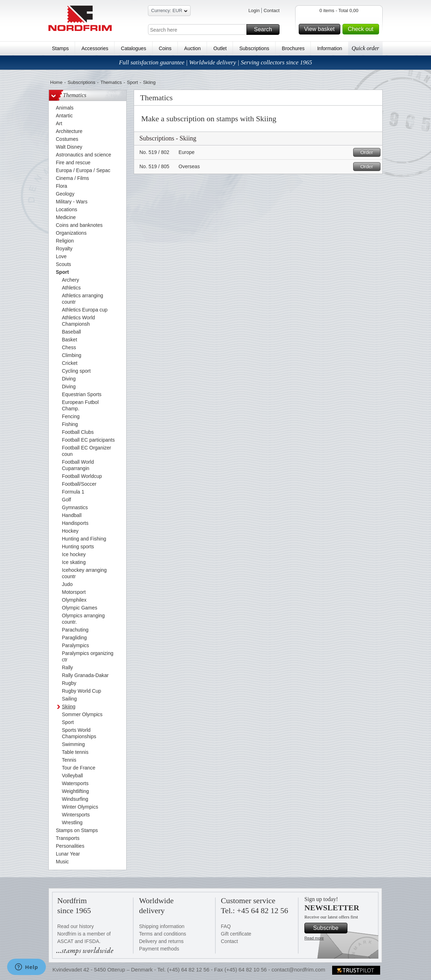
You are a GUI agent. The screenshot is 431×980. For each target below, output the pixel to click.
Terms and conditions (163, 934)
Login (254, 10)
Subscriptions (254, 48)
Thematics (111, 82)
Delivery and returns (161, 941)
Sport (132, 82)
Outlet (220, 48)
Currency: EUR (169, 12)
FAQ (226, 926)
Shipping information (162, 926)
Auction (193, 48)
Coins (165, 48)
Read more (314, 938)
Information (330, 48)
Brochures (293, 48)
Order (369, 152)
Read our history (76, 926)
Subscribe (329, 928)
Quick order (365, 48)
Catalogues (134, 48)
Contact (272, 10)
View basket (321, 29)
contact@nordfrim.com (298, 970)
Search (266, 30)
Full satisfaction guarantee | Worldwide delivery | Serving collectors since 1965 (215, 62)
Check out (362, 29)
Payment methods (159, 949)
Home (56, 82)
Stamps (60, 48)
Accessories (95, 48)
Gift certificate (236, 934)
